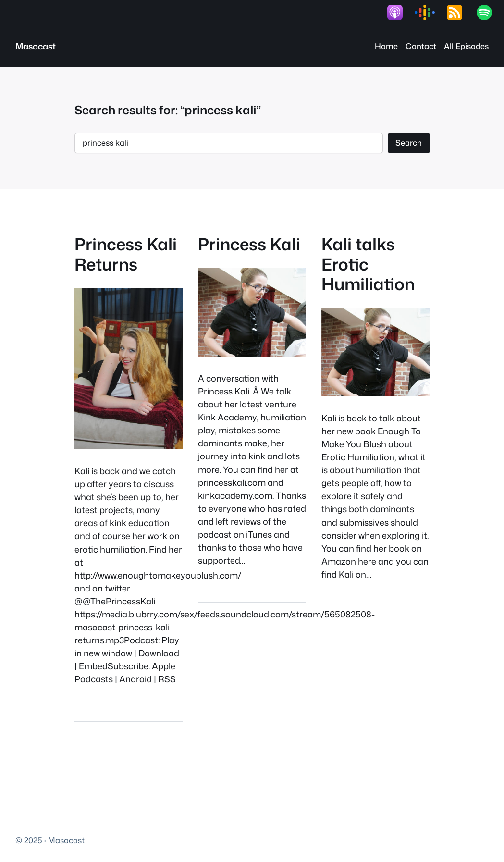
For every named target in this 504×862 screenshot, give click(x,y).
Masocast (36, 46)
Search (409, 142)
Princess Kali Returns (126, 254)
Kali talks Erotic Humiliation (368, 264)
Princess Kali (249, 244)
